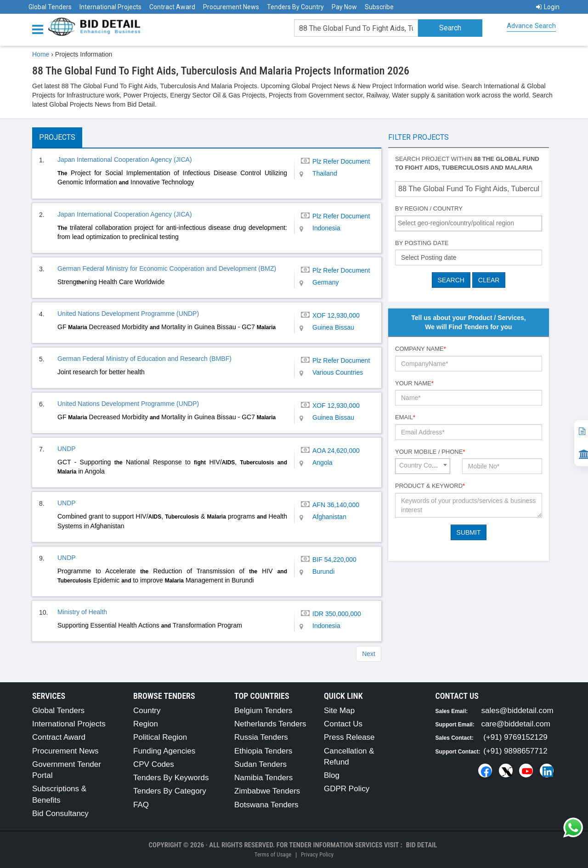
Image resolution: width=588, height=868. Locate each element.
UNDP (67, 449)
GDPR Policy (347, 789)
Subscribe (379, 7)
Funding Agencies (164, 751)
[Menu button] (40, 29)
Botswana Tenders (266, 805)
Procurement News (231, 7)
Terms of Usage (273, 854)
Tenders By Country (295, 7)
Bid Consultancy (60, 814)
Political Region (160, 737)
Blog (332, 775)
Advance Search (531, 26)
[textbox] (471, 223)
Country (147, 711)
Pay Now (344, 7)
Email (405, 417)
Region (146, 724)
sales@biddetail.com (517, 711)
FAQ (141, 805)
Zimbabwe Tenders (267, 791)
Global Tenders (50, 7)
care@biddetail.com (516, 724)
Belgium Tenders (263, 711)
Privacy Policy (317, 854)
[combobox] (469, 223)
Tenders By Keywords (171, 778)
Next (369, 654)
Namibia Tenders (263, 778)
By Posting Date (422, 243)
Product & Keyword (430, 486)
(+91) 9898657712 (515, 751)
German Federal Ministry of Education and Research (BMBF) (144, 359)
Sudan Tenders (260, 764)
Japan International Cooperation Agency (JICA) (125, 160)
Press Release (349, 737)
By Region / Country (429, 208)
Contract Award (172, 7)
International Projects (110, 7)
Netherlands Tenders (270, 724)
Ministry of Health (82, 612)
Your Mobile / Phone (430, 452)
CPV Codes (154, 764)
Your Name (414, 383)
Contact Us (343, 724)
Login (548, 7)
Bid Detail (422, 845)
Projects (57, 137)
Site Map (339, 711)
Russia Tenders (261, 737)
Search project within (467, 163)
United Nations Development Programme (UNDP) (128, 314)
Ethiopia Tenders (263, 751)
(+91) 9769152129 (515, 737)
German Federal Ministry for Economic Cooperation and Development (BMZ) (167, 268)
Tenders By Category (170, 791)
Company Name (421, 349)
